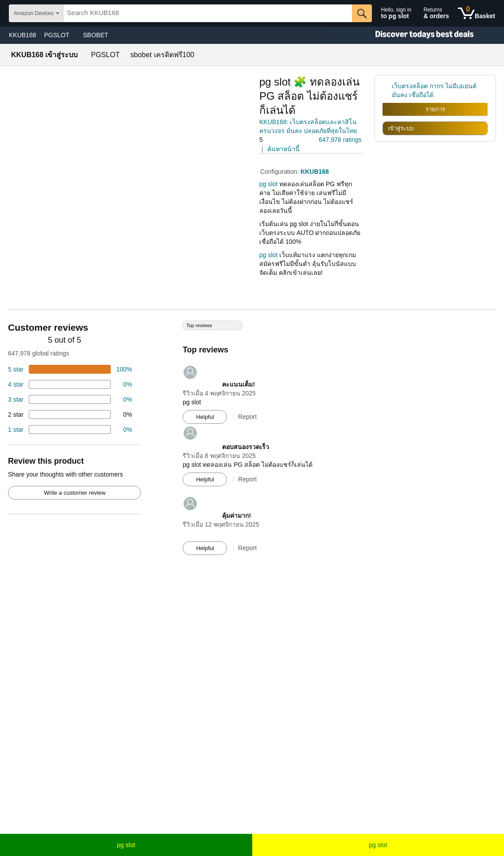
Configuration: (280, 172)
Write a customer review (75, 493)
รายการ (435, 109)
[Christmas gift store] (415, 35)
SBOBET (96, 35)
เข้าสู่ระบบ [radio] (401, 128)
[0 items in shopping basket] (477, 13)
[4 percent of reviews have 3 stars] (70, 399)
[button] (284, 140)
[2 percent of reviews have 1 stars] (70, 430)
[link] (387, 90)
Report (247, 417)
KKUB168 (22, 35)
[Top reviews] (252, 442)
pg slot (126, 845)
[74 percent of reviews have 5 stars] (70, 369)
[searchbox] (207, 13)
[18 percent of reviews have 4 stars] (70, 384)
